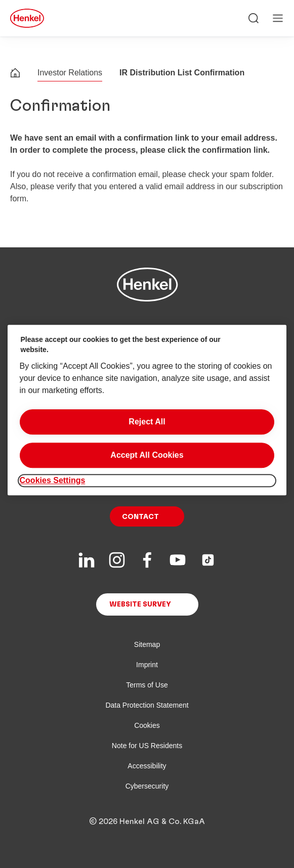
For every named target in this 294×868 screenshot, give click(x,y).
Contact (140, 517)
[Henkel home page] (15, 74)
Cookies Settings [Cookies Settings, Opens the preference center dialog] (53, 480)
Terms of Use (147, 685)
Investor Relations (70, 73)
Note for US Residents (147, 746)
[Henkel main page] (27, 18)
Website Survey (140, 604)
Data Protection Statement (147, 705)
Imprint (147, 665)
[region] (147, 410)
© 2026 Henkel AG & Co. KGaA (147, 821)
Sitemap (147, 644)
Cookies (147, 725)
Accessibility (147, 766)
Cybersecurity (147, 786)
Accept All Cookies (147, 455)
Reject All (147, 422)
